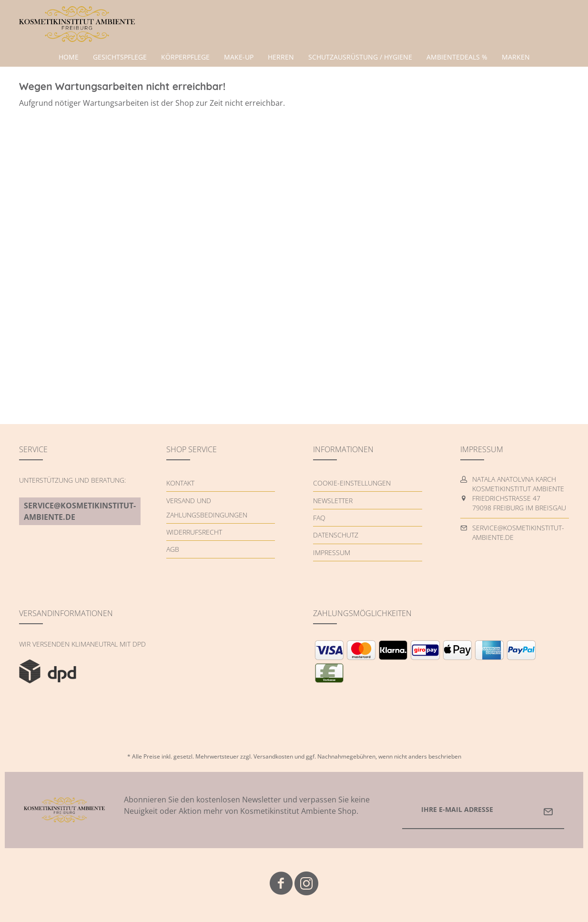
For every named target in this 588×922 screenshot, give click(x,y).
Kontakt (180, 483)
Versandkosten (273, 756)
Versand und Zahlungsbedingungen (207, 508)
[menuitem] (69, 57)
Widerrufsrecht (194, 532)
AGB (173, 549)
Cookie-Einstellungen (352, 483)
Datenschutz (336, 535)
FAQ (319, 518)
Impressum (332, 552)
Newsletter (333, 501)
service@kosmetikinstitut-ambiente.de (80, 511)
